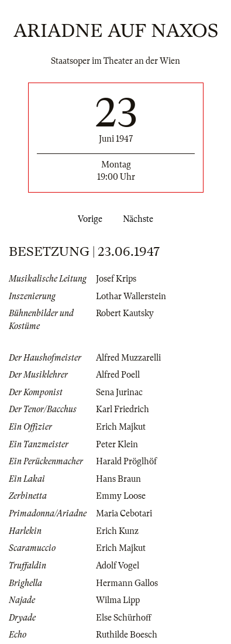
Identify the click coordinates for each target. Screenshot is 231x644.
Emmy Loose (121, 496)
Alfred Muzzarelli (128, 358)
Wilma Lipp (118, 600)
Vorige (88, 219)
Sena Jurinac (119, 392)
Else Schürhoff (124, 618)
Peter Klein (117, 444)
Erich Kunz (117, 531)
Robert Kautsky (125, 313)
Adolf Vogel (118, 566)
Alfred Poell (118, 375)
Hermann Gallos (127, 583)
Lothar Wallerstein (131, 296)
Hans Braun (118, 479)
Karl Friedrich (123, 409)
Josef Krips (116, 279)
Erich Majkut (121, 427)
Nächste (140, 219)
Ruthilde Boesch (127, 635)
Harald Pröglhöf (126, 461)
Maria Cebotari (124, 513)
